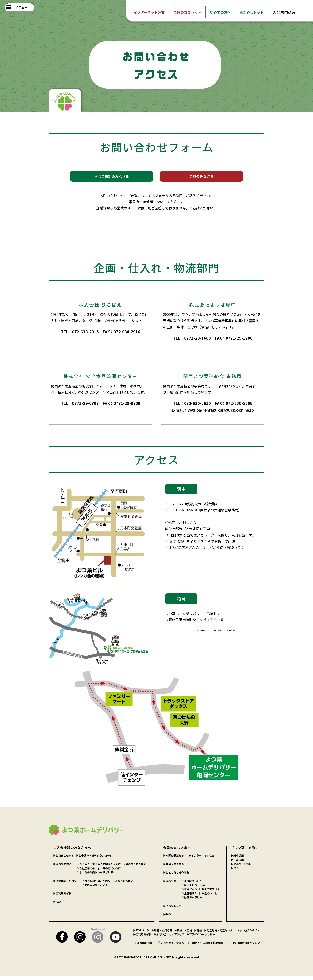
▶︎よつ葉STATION (248, 934)
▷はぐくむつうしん (193, 889)
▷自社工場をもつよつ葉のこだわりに (99, 872)
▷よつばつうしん (192, 885)
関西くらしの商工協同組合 (206, 947)
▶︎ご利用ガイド (62, 897)
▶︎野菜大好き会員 (174, 868)
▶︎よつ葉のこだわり (65, 885)
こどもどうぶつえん (171, 947)
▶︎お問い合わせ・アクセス (169, 939)
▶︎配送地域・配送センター (220, 934)
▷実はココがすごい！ (95, 889)
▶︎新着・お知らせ (162, 934)
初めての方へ (220, 12)
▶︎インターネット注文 (202, 860)
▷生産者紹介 (189, 897)
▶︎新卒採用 (237, 860)
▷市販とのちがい (123, 885)
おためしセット (252, 12)
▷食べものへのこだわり (96, 885)
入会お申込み (284, 12)
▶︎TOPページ (141, 934)
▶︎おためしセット (64, 860)
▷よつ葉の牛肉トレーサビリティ (96, 877)
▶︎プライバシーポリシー (201, 939)
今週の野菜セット (187, 12)
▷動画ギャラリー (192, 902)
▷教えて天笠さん (209, 893)
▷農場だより (189, 893)
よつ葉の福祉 (143, 947)
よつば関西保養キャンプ (244, 947)
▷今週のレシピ (208, 897)
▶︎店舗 (198, 934)
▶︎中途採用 (237, 864)
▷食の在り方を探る (135, 868)
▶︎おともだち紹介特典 (176, 877)
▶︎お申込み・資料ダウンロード (94, 860)
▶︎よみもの (170, 885)
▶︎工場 (188, 934)
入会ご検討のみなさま (112, 178)
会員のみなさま (201, 178)
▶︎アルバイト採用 (241, 868)
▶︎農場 (178, 934)
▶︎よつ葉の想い (62, 868)
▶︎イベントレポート (175, 910)
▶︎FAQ (57, 906)
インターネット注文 (149, 12)
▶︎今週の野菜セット (175, 860)
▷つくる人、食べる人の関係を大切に (99, 868)
